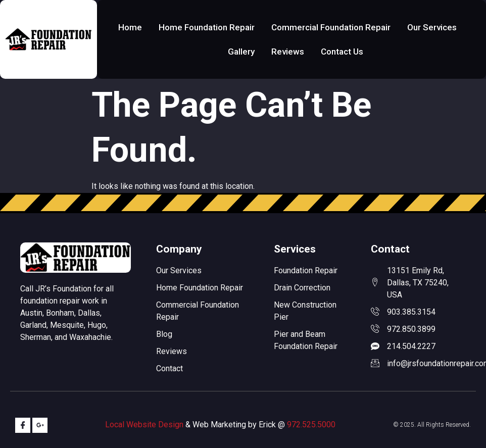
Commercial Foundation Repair (331, 27)
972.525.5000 (311, 425)
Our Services (432, 27)
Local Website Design (144, 425)
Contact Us (342, 52)
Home (130, 27)
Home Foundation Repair (207, 27)
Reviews (288, 52)
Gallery (241, 52)
